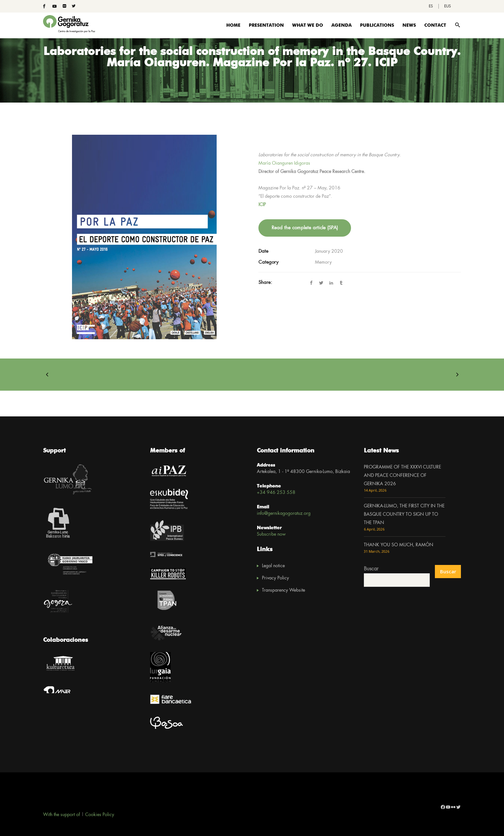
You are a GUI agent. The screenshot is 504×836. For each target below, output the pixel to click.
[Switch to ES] (431, 6)
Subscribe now (271, 534)
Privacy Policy (275, 578)
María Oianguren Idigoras (284, 163)
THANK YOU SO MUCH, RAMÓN (399, 545)
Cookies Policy (100, 815)
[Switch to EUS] (448, 6)
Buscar (371, 569)
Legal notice (273, 566)
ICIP (262, 205)
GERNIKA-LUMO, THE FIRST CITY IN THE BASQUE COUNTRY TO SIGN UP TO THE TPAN (404, 514)
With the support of (62, 815)
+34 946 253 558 (276, 493)
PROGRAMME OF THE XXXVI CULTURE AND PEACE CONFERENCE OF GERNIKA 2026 (402, 476)
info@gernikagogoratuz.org (284, 513)
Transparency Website (283, 590)
